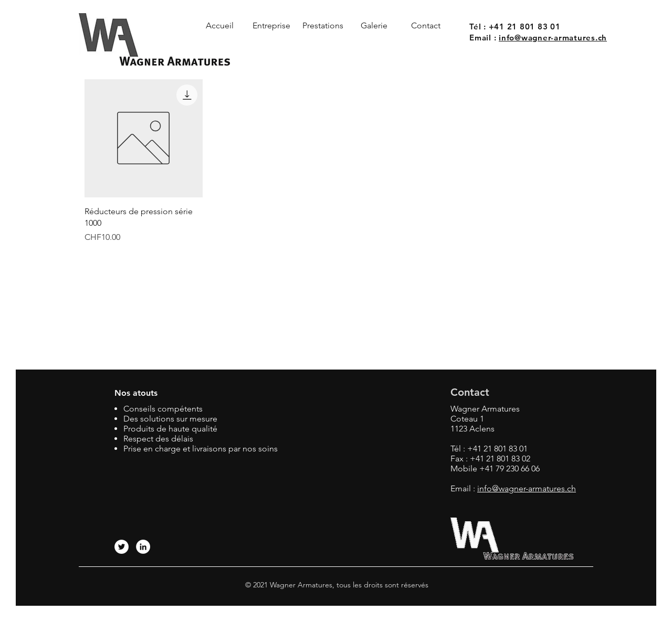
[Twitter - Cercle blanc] (122, 547)
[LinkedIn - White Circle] (143, 547)
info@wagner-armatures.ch (553, 38)
